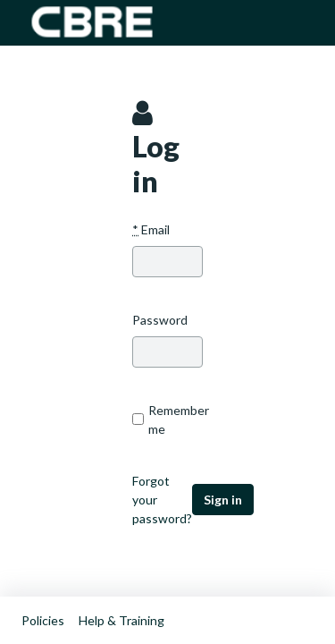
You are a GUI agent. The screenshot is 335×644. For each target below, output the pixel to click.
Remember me (167, 419)
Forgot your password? (162, 500)
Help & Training (121, 620)
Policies (43, 620)
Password (160, 320)
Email (151, 229)
